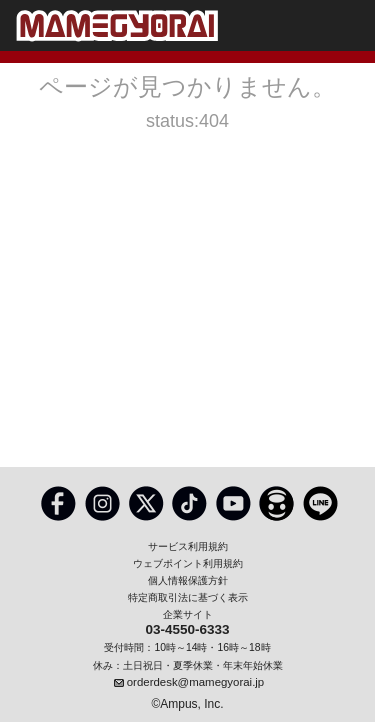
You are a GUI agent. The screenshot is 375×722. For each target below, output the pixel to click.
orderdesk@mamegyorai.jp (195, 682)
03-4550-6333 (187, 630)
